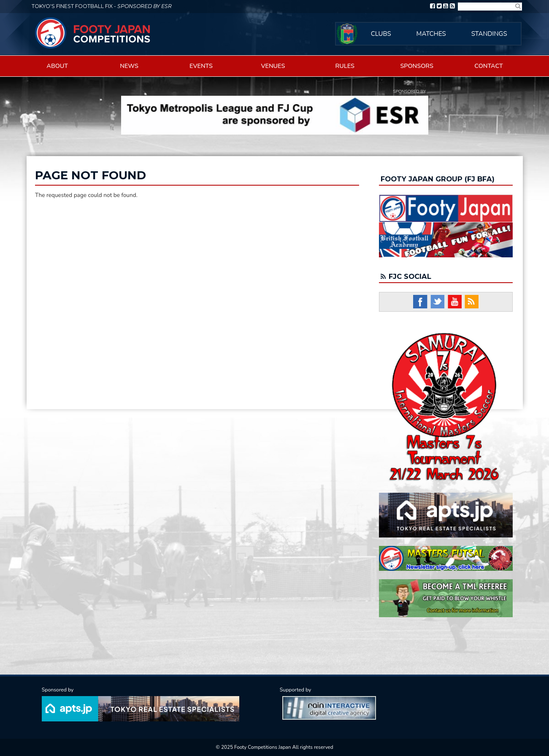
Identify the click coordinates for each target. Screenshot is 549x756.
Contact (489, 66)
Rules (345, 66)
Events (201, 66)
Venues (273, 66)
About (57, 66)
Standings (489, 34)
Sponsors (416, 66)
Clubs (381, 34)
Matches (431, 34)
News (129, 66)
